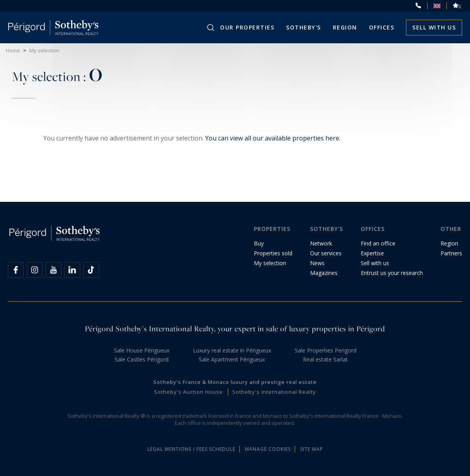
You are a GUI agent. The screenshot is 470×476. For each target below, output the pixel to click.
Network (321, 243)
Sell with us (434, 27)
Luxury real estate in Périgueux (232, 350)
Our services (326, 253)
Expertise (372, 253)
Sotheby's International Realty (274, 392)
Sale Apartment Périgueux (232, 359)
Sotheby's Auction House (188, 392)
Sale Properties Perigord (326, 350)
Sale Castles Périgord (142, 359)
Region (345, 27)
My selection (270, 263)
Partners (451, 253)
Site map (312, 449)
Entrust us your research (392, 273)
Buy (259, 243)
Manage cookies (268, 449)
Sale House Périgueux (142, 350)
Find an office (378, 243)
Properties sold (273, 253)
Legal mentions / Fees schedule (191, 449)
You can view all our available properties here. (273, 138)
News (317, 263)
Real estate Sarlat (325, 359)
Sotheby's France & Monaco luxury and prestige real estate (235, 382)
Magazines (324, 273)
